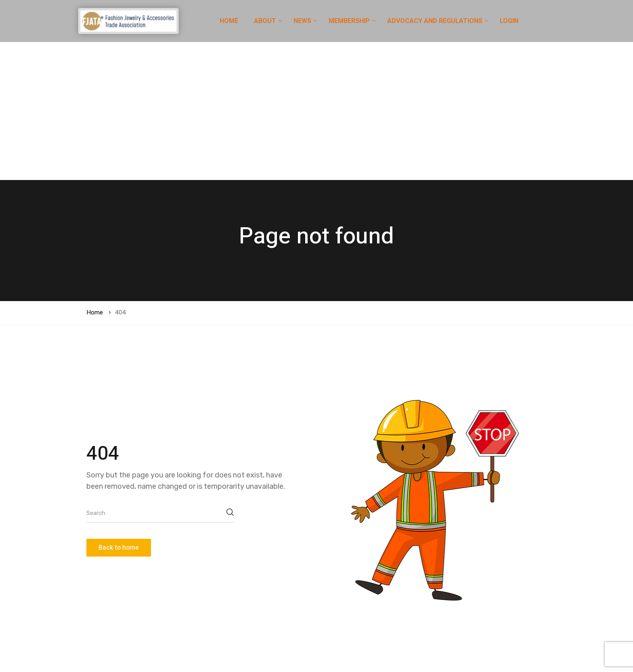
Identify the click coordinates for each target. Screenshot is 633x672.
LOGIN (509, 21)
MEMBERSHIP (350, 21)
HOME (229, 21)
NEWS (303, 21)
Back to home (119, 410)
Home (95, 174)
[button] (466, 644)
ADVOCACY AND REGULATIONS (436, 21)
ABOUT (266, 21)
